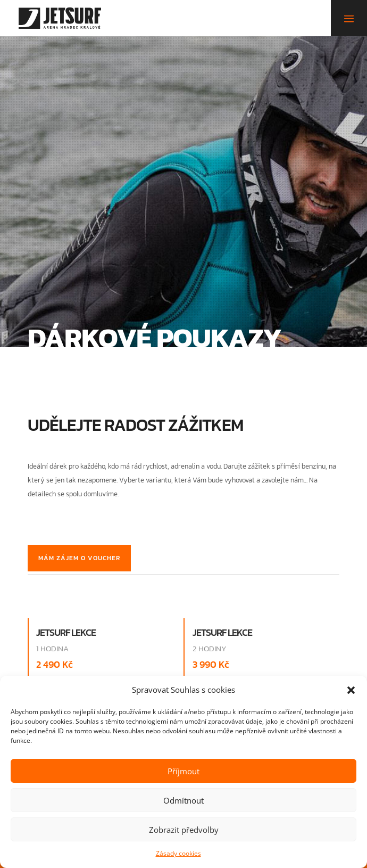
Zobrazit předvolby (184, 830)
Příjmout (183, 771)
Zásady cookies (178, 853)
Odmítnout (183, 800)
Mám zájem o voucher (79, 558)
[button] (351, 690)
